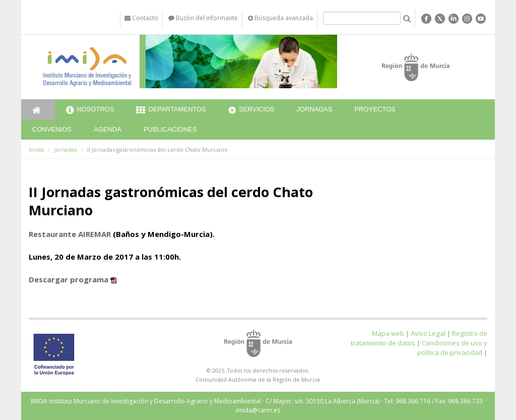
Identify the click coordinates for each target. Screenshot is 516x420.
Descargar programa (69, 279)
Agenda (108, 129)
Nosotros (90, 110)
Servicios (251, 110)
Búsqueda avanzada (280, 18)
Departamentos (171, 110)
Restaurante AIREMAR (70, 234)
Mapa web (388, 333)
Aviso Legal (428, 333)
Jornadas (315, 109)
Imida (36, 149)
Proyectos (375, 109)
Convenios (52, 129)
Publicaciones (170, 129)
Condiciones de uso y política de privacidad (452, 348)
